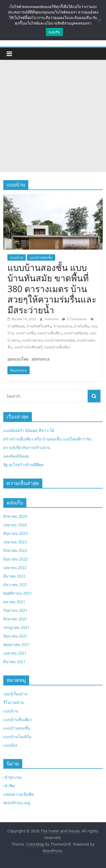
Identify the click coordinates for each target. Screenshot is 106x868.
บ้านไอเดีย (81, 326)
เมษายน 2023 (15, 542)
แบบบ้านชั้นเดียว (50, 333)
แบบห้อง (10, 745)
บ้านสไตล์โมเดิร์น (39, 326)
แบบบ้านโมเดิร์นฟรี (28, 347)
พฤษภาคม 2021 (17, 644)
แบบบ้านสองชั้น (41, 257)
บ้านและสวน (63, 326)
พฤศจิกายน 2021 (18, 593)
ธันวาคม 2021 (16, 585)
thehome (52, 319)
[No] (99, 20)
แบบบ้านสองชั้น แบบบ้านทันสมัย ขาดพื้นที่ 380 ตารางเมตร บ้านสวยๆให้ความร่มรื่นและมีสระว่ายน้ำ (52, 289)
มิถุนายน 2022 (16, 559)
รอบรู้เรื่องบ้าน (15, 694)
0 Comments (74, 319)
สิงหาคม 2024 (15, 516)
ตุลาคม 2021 (14, 602)
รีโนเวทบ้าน (14, 702)
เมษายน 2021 (15, 653)
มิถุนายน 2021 (16, 636)
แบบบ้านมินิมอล (76, 333)
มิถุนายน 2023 (16, 533)
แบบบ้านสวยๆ (32, 340)
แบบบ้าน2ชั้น (26, 333)
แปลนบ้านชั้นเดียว (57, 347)
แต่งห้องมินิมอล (16, 456)
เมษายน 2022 (15, 567)
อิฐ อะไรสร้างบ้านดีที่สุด (23, 465)
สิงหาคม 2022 (15, 550)
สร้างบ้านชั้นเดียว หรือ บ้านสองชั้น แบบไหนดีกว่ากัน (47, 439)
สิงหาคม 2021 (15, 619)
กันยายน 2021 (15, 610)
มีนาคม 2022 (14, 576)
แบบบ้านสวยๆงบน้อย (60, 340)
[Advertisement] (53, 116)
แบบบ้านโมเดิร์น (17, 737)
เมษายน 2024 (15, 525)
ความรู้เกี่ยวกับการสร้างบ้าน (27, 448)
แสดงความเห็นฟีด (19, 794)
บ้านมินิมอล (16, 326)
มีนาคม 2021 (14, 662)
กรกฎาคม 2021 (16, 627)
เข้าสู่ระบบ (12, 777)
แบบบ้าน (17, 257)
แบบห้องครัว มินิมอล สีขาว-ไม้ (29, 430)
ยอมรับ (54, 32)
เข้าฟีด (9, 786)
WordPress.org (17, 803)
